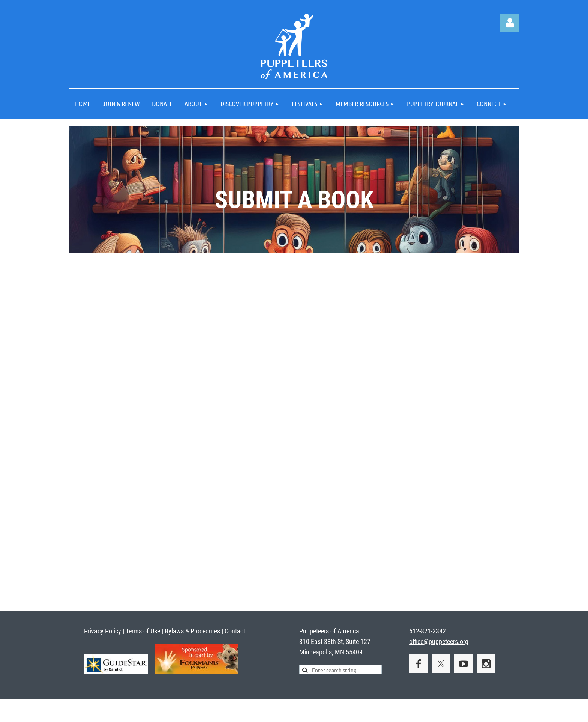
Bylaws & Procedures (192, 631)
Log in (510, 23)
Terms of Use (143, 631)
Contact (235, 631)
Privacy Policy (103, 631)
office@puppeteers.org (439, 642)
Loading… (294, 430)
